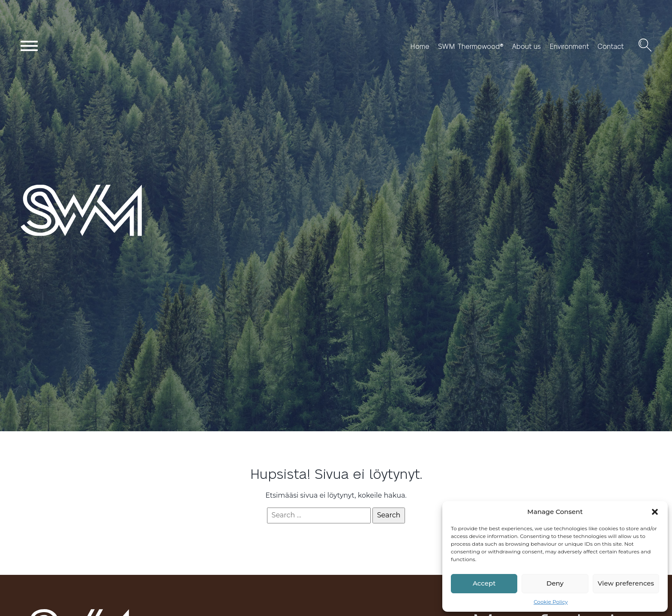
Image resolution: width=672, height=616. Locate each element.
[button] (655, 512)
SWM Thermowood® (471, 46)
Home (420, 46)
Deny (555, 583)
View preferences (626, 583)
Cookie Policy (551, 602)
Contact (610, 46)
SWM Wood (41, 236)
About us (526, 46)
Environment (569, 46)
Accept (484, 583)
